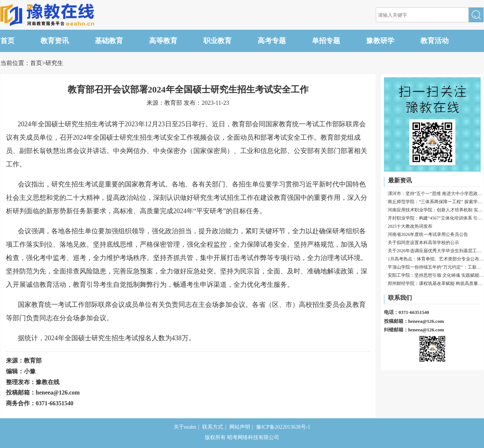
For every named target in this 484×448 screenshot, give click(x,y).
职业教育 (217, 41)
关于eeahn (185, 427)
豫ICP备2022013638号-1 (283, 427)
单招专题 (326, 41)
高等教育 (163, 41)
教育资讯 (55, 41)
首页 (7, 41)
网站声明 (240, 427)
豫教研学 (380, 41)
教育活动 (435, 41)
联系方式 (213, 427)
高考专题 (272, 41)
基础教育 (109, 41)
